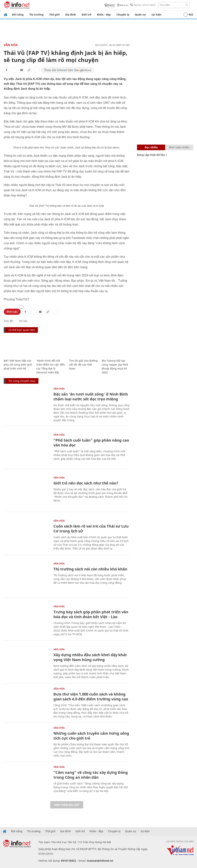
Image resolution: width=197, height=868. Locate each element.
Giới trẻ (86, 15)
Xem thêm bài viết (67, 805)
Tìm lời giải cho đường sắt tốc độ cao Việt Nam (83, 365)
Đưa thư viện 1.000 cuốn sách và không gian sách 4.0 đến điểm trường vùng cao (91, 697)
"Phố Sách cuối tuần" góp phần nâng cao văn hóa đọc (91, 443)
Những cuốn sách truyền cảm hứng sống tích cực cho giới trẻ (91, 736)
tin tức (23, 321)
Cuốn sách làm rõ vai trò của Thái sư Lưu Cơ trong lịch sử (91, 529)
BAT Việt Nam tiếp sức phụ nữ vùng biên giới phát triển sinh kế (18, 365)
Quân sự (140, 15)
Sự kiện (156, 15)
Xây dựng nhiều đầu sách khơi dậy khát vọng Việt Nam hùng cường (90, 657)
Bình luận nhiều (179, 147)
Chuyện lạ (123, 15)
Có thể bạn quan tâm (22, 330)
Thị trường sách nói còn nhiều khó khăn (90, 569)
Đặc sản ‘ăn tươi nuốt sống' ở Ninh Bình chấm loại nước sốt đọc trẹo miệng (91, 397)
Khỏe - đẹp (104, 15)
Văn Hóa (11, 45)
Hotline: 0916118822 (142, 5)
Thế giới (54, 15)
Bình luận (12, 312)
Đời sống (18, 15)
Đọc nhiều (151, 147)
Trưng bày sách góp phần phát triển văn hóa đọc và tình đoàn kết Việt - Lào (91, 614)
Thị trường (36, 15)
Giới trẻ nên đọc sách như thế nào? (86, 483)
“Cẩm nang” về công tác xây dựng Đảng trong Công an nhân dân (91, 775)
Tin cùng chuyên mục (22, 381)
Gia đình (71, 15)
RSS (188, 15)
